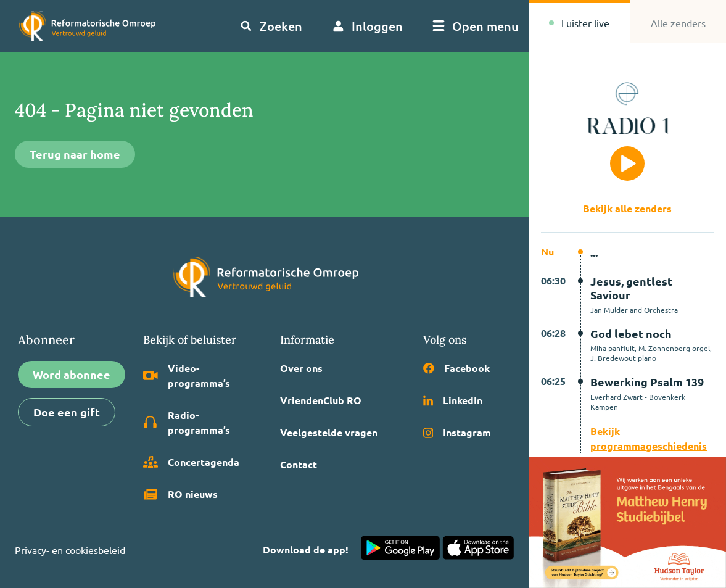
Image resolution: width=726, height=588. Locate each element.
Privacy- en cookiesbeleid (70, 550)
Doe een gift (67, 412)
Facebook (456, 368)
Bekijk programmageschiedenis (649, 438)
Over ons (301, 368)
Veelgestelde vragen (329, 432)
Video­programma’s (187, 375)
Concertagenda (191, 462)
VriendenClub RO (321, 400)
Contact (299, 464)
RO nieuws (180, 494)
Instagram (457, 432)
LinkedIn (453, 400)
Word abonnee (72, 374)
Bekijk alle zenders (627, 208)
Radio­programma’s (187, 422)
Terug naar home (75, 154)
